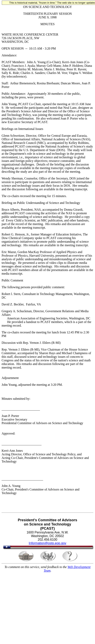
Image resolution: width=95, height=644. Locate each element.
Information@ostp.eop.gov (47, 543)
